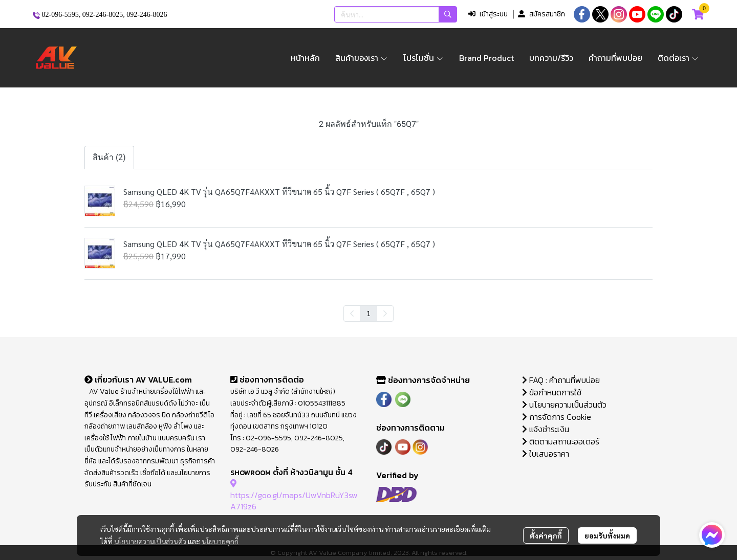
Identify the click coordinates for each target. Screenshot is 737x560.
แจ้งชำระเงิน (546, 429)
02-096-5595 (60, 15)
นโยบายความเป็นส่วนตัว (150, 541)
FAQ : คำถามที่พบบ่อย (562, 380)
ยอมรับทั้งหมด (607, 535)
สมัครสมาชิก (541, 14)
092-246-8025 (103, 15)
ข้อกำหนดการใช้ (552, 392)
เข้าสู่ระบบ (488, 14)
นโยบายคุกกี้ (220, 541)
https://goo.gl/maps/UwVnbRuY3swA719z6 (294, 495)
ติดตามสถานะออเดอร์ (561, 441)
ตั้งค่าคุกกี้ (546, 535)
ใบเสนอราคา (546, 454)
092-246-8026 (147, 15)
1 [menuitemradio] (368, 313)
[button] (396, 14)
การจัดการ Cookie (557, 417)
